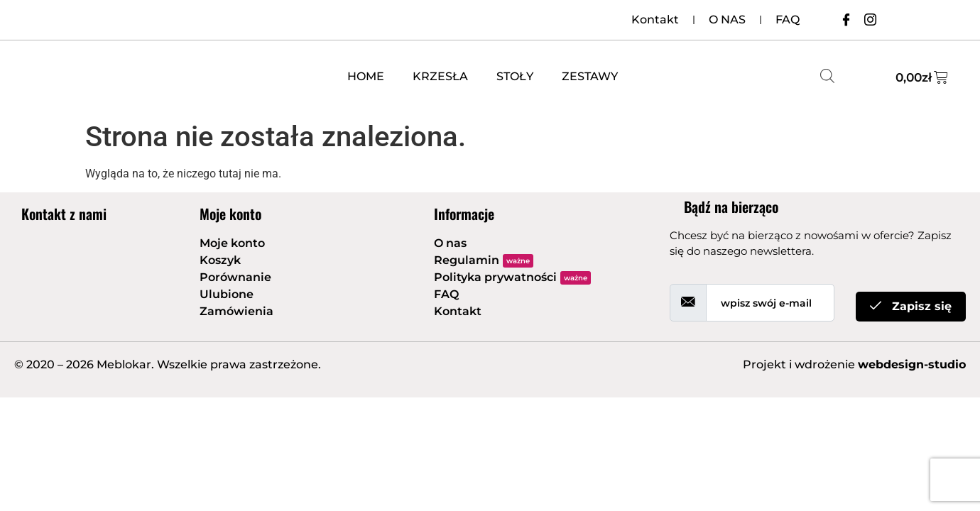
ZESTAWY (590, 76)
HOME (366, 76)
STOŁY (515, 76)
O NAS (727, 20)
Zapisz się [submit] (911, 306)
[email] (770, 303)
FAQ (788, 20)
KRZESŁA (440, 76)
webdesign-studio (912, 364)
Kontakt (655, 20)
